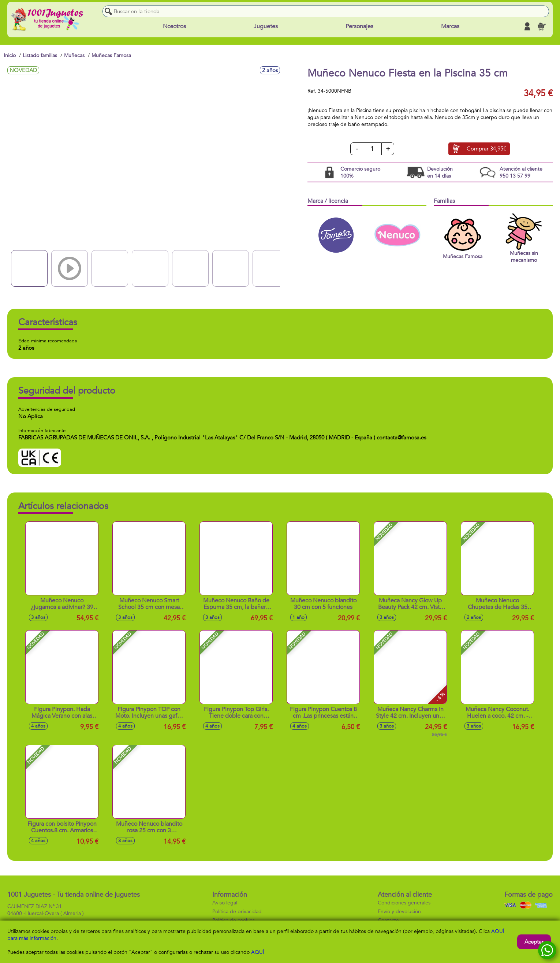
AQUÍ (258, 952)
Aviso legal (225, 903)
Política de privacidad (237, 912)
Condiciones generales (404, 903)
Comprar (486, 149)
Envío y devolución (399, 912)
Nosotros (174, 26)
